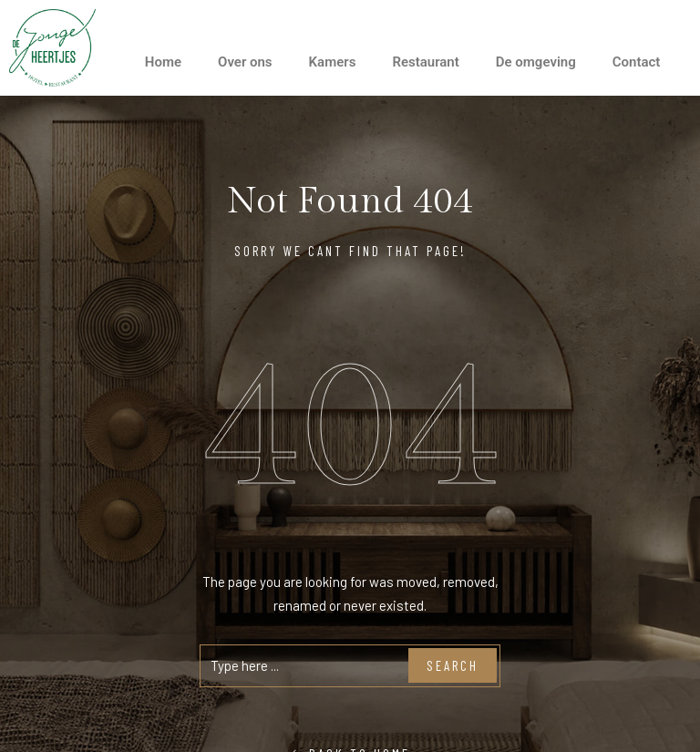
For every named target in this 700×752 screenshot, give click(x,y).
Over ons (245, 62)
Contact (637, 62)
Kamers (333, 62)
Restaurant (425, 62)
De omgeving (536, 62)
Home (163, 62)
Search (453, 665)
